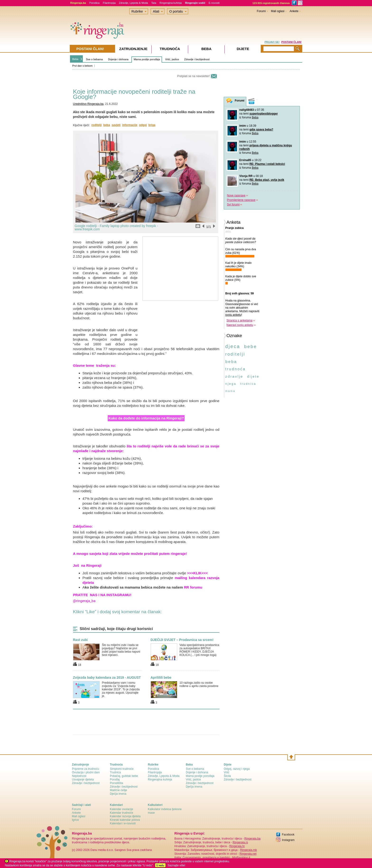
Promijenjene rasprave (241, 200)
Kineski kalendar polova (125, 820)
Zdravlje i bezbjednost (197, 59)
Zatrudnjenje (133, 49)
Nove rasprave (236, 195)
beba (107, 125)
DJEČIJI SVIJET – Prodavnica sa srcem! (182, 640)
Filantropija (109, 3)
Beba (75, 59)
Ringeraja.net (248, 854)
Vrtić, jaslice (172, 59)
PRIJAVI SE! (272, 42)
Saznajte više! (176, 865)
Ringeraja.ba (252, 839)
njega (231, 384)
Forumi (261, 11)
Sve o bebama (94, 59)
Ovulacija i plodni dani (86, 772)
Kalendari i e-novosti (123, 823)
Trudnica (115, 772)
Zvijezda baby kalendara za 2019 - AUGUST (107, 678)
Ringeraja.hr (237, 846)
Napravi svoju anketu (240, 325)
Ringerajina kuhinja (171, 3)
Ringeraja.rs (240, 842)
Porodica (94, 3)
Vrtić (227, 772)
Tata (154, 3)
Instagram (288, 840)
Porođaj (115, 780)
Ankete (294, 11)
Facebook (288, 835)
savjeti (116, 125)
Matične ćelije (119, 790)
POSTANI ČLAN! (291, 42)
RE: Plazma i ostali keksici (267, 164)
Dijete (243, 49)
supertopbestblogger (264, 114)
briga (152, 125)
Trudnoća (170, 49)
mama (230, 391)
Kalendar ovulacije (121, 809)
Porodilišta (116, 783)
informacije (130, 125)
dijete (253, 376)
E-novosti (214, 3)
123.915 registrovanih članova (271, 3)
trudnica (248, 384)
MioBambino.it (241, 858)
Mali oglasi (278, 11)
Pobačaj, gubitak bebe (124, 776)
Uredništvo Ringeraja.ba (88, 104)
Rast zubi (80, 640)
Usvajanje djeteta (83, 780)
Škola (227, 776)
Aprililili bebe (161, 678)
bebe (251, 346)
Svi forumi (233, 204)
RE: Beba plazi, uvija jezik (267, 180)
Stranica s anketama (239, 320)
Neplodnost (79, 776)
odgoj (143, 125)
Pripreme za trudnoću (86, 769)
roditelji (96, 125)
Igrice (75, 820)
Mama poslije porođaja (147, 59)
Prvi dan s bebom (83, 66)
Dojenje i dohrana (118, 59)
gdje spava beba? (261, 130)
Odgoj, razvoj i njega (237, 769)
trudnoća (236, 369)
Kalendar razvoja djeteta (125, 816)
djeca (233, 346)
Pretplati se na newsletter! (193, 76)
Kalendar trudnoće (121, 813)
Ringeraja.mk (249, 850)
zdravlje (234, 376)
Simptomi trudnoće (122, 769)
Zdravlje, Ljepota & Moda (133, 3)
